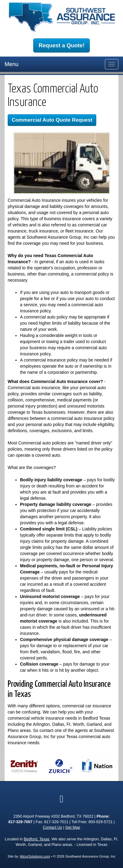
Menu (12, 64)
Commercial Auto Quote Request (52, 120)
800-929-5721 (101, 822)
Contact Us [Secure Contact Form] (53, 827)
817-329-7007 (20, 822)
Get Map (73, 827)
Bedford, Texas (37, 839)
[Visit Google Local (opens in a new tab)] (61, 799)
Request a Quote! (61, 45)
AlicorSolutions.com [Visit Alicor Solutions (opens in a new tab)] (35, 856)
